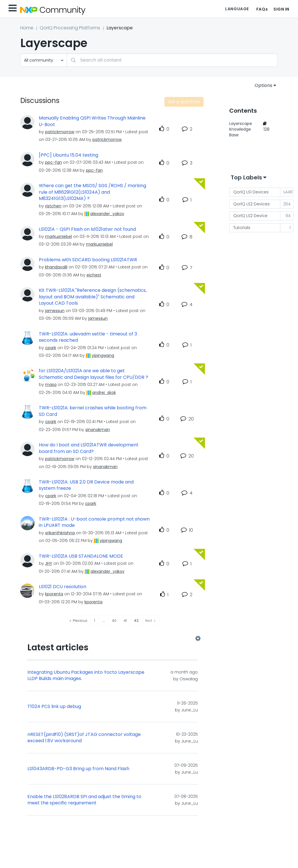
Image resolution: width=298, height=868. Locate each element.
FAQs (262, 9)
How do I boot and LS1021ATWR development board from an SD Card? (89, 448)
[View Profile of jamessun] (55, 311)
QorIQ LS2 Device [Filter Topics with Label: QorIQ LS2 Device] (250, 216)
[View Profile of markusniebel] (59, 236)
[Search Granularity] (44, 60)
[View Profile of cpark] (51, 348)
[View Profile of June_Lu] (190, 710)
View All (113, 639)
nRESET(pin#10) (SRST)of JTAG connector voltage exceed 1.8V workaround (84, 738)
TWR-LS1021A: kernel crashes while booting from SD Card (93, 411)
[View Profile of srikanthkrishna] (60, 533)
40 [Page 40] (114, 621)
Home (27, 28)
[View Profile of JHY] (49, 563)
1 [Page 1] (95, 621)
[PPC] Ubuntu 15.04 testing (69, 155)
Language (237, 9)
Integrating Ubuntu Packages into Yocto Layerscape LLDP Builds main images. (86, 676)
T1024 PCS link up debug (54, 707)
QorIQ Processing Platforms (70, 28)
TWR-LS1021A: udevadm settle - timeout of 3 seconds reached (88, 337)
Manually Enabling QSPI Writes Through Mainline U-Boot (92, 121)
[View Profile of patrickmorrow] (60, 132)
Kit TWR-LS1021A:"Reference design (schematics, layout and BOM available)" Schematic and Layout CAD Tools (93, 297)
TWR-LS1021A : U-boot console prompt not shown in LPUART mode (94, 522)
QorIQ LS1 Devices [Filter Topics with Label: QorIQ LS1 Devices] (251, 192)
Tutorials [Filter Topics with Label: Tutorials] (242, 228)
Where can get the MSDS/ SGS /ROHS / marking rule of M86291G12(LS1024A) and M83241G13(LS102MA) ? (92, 192)
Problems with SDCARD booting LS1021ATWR (88, 260)
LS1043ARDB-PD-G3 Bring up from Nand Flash (78, 769)
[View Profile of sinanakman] (98, 430)
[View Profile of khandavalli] (56, 267)
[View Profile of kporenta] (54, 594)
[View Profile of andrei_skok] (104, 392)
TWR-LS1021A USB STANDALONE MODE (81, 556)
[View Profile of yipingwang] (103, 355)
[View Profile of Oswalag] (189, 679)
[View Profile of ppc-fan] (54, 162)
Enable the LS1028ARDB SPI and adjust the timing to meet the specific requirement (84, 800)
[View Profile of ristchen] (53, 206)
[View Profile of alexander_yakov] (107, 214)
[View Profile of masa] (51, 385)
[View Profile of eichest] (94, 275)
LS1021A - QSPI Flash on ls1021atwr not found (87, 229)
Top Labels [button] (246, 177)
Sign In (281, 9)
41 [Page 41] (125, 621)
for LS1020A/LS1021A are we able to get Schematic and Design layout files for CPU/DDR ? (93, 374)
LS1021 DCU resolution (63, 587)
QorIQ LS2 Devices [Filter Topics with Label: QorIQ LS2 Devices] (251, 204)
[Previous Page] (78, 621)
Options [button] (263, 85)
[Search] (172, 60)
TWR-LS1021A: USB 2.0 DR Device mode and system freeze (86, 485)
